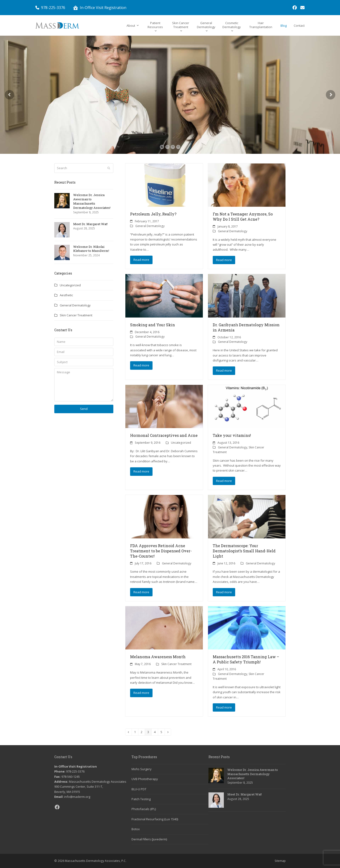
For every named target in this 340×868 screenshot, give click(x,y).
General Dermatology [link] (150, 226)
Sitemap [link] (280, 861)
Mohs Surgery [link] (142, 769)
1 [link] (136, 732)
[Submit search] (109, 168)
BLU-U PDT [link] (139, 789)
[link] (295, 7)
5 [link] (162, 732)
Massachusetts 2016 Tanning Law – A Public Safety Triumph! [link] (246, 659)
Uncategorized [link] (181, 443)
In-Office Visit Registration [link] (103, 8)
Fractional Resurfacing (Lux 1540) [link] (155, 819)
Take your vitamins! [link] (232, 435)
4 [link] (156, 732)
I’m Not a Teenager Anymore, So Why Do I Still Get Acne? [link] (243, 217)
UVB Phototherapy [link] (145, 779)
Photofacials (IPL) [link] (144, 809)
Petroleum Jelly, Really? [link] (153, 214)
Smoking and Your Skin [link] (153, 325)
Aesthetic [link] (66, 295)
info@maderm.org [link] (77, 797)
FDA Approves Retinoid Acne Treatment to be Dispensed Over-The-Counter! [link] (161, 551)
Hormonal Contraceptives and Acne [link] (164, 435)
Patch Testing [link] (141, 799)
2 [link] (143, 732)
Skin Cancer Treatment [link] (176, 664)
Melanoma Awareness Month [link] (158, 657)
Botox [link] (136, 829)
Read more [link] (141, 260)
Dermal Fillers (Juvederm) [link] (149, 839)
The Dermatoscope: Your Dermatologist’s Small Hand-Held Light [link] (244, 551)
